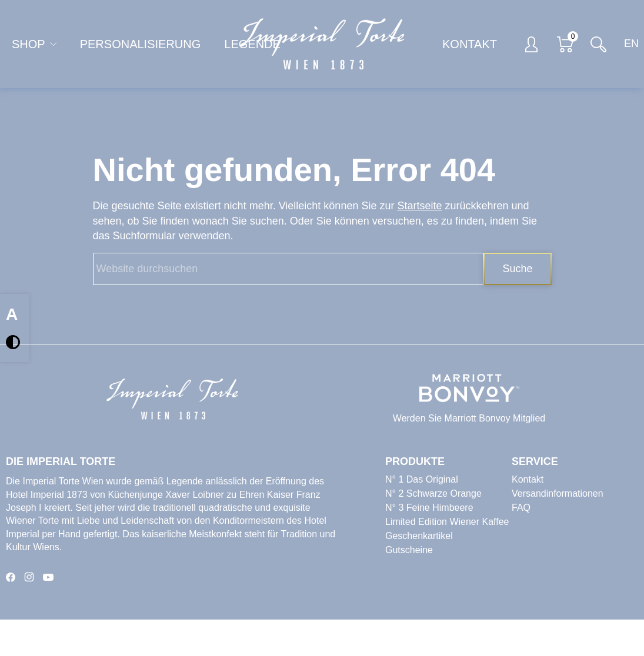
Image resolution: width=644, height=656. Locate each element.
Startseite (419, 206)
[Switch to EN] (628, 44)
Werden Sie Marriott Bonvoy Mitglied (469, 418)
